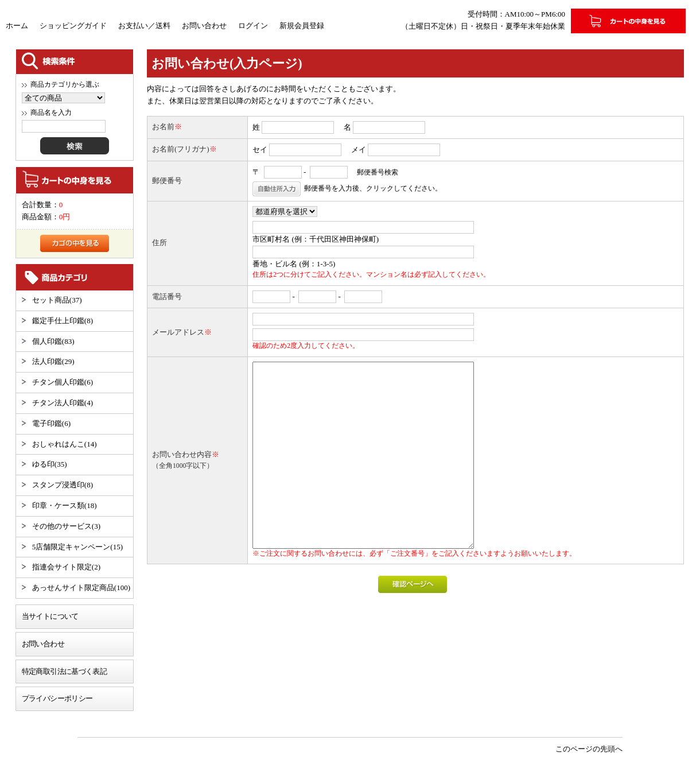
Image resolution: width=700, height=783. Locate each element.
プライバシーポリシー (57, 698)
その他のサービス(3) (66, 526)
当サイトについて (50, 616)
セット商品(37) (57, 300)
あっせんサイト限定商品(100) (81, 588)
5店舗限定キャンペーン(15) (77, 547)
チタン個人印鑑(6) (63, 382)
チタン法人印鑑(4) (63, 403)
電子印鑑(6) (51, 423)
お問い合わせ (204, 26)
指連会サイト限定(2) (66, 567)
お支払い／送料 (144, 26)
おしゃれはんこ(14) (65, 444)
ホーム (17, 26)
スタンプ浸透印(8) (63, 485)
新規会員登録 (302, 26)
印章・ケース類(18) (65, 505)
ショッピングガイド (73, 26)
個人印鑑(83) (53, 341)
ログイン (253, 26)
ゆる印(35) (50, 464)
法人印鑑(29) (53, 361)
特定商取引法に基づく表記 (64, 671)
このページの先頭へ (589, 749)
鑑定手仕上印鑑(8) (63, 321)
